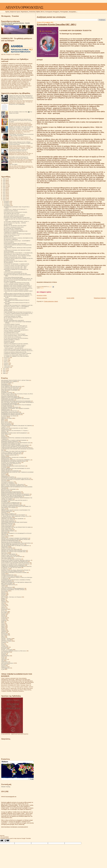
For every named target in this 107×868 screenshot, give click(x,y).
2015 (4, 195)
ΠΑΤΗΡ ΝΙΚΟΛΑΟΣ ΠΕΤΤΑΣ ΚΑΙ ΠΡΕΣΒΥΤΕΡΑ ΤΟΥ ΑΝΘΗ (16, 527)
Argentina (4, 593)
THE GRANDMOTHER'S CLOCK (11, 333)
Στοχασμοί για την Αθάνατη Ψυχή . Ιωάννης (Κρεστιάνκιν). (15, 564)
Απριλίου (6, 363)
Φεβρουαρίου (7, 366)
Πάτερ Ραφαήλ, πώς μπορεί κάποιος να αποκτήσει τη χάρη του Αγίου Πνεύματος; (21, 135)
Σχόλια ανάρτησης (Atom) (51, 301)
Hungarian (4, 620)
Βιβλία (3, 419)
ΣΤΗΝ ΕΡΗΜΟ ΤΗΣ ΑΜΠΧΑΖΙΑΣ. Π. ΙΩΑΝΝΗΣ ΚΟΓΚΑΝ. (17, 264)
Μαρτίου (6, 365)
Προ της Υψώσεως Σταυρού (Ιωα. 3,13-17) (13, 318)
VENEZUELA (5, 662)
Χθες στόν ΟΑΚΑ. (13, 164)
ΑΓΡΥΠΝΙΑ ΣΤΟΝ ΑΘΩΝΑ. (10, 281)
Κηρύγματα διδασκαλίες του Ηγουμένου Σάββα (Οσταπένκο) (16, 479)
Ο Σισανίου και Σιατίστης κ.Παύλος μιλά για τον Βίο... (15, 352)
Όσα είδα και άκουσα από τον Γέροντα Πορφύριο (15, 334)
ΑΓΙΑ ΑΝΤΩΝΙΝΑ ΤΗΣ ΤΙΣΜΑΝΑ (9, 382)
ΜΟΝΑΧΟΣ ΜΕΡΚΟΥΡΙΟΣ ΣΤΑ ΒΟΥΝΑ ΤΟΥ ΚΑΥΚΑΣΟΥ (15, 494)
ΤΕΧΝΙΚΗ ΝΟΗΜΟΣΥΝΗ (7, 575)
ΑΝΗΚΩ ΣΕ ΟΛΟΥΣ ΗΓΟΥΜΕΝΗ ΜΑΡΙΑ (11, 397)
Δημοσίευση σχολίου (42, 295)
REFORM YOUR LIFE (9, 237)
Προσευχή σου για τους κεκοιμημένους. (11, 542)
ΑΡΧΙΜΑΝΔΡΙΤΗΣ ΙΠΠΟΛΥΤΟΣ (9, 411)
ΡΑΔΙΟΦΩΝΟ (5, 547)
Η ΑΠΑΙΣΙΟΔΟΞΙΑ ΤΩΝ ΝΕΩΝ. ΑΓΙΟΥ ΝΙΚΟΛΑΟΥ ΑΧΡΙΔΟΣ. (17, 250)
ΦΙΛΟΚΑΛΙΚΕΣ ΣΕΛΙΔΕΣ (9, 341)
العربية (3, 669)
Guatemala (4, 618)
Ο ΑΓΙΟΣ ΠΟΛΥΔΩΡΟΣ (9, 242)
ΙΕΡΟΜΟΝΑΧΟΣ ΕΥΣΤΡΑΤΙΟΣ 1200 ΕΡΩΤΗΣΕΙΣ (13, 461)
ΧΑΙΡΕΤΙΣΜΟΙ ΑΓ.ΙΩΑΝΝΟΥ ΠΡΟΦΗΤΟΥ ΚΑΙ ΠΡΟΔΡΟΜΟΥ (17, 234)
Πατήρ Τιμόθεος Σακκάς (7, 530)
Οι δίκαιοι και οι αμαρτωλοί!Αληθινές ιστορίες (12, 505)
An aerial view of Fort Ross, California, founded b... (15, 345)
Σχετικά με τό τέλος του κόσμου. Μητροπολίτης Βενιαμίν (15, 570)
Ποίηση (3, 537)
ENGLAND (4, 613)
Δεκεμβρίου (7, 201)
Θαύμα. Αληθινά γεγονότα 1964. (9, 455)
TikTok (3, 658)
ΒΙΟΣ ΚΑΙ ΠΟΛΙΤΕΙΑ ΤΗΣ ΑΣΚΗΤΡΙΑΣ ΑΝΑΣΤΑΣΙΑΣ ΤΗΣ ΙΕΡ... (18, 280)
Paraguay (4, 642)
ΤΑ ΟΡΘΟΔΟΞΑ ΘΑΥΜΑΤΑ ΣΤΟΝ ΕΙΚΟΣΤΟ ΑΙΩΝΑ (14, 572)
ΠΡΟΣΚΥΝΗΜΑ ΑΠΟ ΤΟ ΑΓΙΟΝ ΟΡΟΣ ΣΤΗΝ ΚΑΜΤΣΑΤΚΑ (16, 543)
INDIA (3, 621)
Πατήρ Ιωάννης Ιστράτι (7, 525)
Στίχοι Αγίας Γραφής (6, 558)
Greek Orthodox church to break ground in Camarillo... (16, 212)
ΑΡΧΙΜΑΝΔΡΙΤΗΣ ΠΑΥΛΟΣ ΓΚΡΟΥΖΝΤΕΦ (12, 413)
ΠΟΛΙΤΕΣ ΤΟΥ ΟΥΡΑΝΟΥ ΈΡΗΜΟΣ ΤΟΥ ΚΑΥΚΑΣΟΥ (15, 538)
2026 (4, 179)
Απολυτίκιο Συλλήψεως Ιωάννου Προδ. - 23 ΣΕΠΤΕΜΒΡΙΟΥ (17, 241)
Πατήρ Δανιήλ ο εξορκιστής (8, 521)
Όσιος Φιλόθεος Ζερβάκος (8, 514)
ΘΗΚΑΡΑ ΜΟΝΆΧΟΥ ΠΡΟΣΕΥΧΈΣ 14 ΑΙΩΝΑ (13, 457)
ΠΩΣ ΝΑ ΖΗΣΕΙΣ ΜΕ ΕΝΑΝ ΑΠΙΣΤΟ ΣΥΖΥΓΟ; (13, 544)
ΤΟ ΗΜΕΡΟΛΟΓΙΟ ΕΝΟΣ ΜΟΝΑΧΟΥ (10, 576)
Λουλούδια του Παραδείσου (8, 483)
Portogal (3, 646)
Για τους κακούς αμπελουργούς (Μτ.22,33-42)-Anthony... (16, 338)
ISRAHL (3, 625)
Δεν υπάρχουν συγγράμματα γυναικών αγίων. (14, 227)
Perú (2, 643)
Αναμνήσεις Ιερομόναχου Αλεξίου (9, 396)
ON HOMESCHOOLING (9, 260)
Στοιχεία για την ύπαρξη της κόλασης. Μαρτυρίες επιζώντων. (16, 560)
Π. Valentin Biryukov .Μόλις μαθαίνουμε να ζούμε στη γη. (15, 516)
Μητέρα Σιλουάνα (6, 490)
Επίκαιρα (3, 437)
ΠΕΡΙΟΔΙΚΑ (4, 532)
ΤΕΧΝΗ (3, 574)
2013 (4, 198)
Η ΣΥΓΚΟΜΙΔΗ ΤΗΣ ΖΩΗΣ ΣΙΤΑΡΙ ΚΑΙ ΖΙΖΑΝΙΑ (13, 451)
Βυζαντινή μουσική (6, 423)
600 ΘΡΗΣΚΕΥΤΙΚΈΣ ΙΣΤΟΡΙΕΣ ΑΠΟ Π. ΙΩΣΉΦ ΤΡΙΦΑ (15, 380)
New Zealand (4, 635)
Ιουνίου (6, 360)
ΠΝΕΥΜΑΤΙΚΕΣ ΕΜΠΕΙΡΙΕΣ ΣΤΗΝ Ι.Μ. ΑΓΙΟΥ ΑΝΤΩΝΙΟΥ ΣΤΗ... (18, 288)
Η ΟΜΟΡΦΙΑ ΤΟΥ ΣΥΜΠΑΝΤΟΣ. (11, 232)
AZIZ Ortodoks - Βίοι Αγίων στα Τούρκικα (11, 597)
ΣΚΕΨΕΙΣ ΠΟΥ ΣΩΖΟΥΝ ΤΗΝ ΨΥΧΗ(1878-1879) (13, 550)
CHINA (3, 604)
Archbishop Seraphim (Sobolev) (11, 211)
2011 (4, 369)
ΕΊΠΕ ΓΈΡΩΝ (5, 434)
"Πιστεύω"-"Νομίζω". (8, 309)
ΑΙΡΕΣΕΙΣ (4, 391)
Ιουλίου (6, 359)
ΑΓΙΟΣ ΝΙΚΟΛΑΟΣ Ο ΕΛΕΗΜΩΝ (9, 390)
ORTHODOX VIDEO (6, 641)
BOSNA (3, 599)
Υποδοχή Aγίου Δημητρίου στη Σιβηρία (12, 316)
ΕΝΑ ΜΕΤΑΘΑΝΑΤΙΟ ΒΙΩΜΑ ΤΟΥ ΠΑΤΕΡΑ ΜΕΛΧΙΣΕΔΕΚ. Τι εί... (18, 295)
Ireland (3, 624)
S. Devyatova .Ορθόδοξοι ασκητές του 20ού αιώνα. (14, 651)
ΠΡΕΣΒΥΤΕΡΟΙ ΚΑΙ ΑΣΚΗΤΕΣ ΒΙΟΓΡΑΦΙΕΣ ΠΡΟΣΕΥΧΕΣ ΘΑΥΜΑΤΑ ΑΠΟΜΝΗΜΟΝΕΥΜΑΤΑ (16, 540)
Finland (3, 617)
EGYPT (3, 610)
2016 (4, 194)
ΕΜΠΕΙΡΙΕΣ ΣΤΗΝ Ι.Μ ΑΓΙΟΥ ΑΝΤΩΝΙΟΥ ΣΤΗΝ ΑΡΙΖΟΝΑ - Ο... (18, 286)
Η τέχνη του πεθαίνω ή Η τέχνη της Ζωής (11, 453)
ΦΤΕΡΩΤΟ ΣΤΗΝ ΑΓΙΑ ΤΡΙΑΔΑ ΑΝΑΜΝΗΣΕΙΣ (13, 588)
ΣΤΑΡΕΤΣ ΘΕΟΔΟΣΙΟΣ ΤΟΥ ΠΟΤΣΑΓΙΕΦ (12, 557)
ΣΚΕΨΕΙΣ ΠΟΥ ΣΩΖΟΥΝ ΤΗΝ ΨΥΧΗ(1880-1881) (13, 552)
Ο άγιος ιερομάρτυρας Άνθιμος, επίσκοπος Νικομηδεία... (16, 336)
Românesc (4, 648)
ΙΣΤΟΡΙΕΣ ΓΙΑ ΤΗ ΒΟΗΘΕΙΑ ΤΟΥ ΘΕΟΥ (11, 462)
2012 (4, 200)
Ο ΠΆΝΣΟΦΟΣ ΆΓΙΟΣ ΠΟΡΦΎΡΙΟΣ (10, 504)
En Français (4, 612)
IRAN (3, 623)
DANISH (3, 608)
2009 (4, 372)
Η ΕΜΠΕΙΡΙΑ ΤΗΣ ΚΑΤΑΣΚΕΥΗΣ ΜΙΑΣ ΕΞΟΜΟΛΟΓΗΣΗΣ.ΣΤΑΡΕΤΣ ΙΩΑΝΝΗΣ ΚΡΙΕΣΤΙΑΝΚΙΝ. (15, 445)
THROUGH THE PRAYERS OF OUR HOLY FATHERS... (16, 344)
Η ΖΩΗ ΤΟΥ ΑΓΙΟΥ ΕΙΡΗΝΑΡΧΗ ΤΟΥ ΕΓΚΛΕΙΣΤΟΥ (14, 446)
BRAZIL (3, 601)
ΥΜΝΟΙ (3, 586)
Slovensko (4, 653)
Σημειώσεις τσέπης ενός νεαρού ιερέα (10, 549)
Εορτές (3, 435)
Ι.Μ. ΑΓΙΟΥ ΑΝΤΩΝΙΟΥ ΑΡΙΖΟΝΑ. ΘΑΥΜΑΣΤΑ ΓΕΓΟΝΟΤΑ (17, 284)
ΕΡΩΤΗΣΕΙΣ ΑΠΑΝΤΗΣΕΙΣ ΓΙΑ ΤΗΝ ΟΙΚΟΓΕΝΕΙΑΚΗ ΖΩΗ (16, 443)
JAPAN (3, 628)
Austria (3, 596)
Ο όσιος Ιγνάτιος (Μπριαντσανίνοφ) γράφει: (13, 277)
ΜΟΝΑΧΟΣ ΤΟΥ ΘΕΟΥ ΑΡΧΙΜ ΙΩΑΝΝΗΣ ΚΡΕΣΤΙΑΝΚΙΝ (15, 495)
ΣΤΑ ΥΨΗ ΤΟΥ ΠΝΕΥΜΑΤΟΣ (8, 554)
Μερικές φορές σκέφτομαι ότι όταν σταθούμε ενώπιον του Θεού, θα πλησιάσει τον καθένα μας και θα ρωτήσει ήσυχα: (21, 143)
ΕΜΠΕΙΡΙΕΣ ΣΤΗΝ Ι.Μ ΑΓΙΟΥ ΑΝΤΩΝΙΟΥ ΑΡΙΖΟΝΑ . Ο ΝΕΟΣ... (18, 287)
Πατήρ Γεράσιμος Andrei (7, 520)
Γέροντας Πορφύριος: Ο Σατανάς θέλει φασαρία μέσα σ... (16, 330)
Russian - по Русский (7, 650)
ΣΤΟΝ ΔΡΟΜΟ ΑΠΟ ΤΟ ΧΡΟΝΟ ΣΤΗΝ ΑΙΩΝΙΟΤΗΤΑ (14, 561)
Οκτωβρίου (7, 204)
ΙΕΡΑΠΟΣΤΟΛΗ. (5, 459)
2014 (4, 197)
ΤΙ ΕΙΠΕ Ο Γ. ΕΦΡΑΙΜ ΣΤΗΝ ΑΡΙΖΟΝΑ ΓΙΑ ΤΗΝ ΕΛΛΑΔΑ (16, 283)
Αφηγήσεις (4, 417)
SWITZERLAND (5, 656)
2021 (4, 186)
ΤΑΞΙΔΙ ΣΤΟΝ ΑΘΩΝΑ (9, 252)
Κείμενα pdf (4, 476)
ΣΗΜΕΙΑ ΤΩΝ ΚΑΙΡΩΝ (7, 548)
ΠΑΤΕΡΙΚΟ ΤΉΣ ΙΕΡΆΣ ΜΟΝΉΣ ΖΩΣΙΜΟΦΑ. (12, 519)
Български (4, 664)
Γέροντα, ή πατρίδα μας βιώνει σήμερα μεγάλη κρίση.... (16, 327)
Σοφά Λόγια (4, 553)
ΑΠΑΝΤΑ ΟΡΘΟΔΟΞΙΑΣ (24, 7)
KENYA (3, 629)
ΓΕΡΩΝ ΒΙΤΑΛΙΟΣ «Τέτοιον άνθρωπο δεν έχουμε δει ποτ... (17, 254)
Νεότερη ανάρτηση (42, 298)
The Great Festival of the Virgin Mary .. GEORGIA (15, 223)
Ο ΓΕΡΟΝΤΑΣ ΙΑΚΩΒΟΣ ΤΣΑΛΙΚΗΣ (12, 324)
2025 (4, 180)
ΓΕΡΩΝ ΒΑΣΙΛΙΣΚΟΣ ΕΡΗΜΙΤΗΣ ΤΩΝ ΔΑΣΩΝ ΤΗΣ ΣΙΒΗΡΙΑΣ (17, 426)
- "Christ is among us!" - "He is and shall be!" (14, 348)
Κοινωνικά (4, 481)
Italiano (3, 626)
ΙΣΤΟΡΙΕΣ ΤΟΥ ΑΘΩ (6, 465)
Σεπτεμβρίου (7, 205)
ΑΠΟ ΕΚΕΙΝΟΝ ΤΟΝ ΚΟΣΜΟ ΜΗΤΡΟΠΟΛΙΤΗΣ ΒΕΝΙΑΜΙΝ (16, 401)
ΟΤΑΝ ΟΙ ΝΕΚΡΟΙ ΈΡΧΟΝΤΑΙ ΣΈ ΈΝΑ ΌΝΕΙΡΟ (13, 515)
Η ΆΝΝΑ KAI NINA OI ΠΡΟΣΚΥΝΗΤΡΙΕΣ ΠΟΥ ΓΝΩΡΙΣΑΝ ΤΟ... (18, 294)
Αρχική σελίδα (70, 298)
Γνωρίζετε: (4, 427)
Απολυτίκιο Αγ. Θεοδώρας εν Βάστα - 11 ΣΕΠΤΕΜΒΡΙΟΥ (16, 307)
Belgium (3, 598)
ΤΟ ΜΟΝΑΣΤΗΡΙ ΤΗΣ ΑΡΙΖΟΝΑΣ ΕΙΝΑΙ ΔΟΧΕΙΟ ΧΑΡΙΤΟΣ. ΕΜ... (18, 279)
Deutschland (4, 609)
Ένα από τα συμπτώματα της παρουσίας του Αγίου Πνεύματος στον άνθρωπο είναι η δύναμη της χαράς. (21, 120)
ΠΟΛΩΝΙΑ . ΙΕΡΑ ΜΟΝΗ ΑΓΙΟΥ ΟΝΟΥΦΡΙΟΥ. (14, 320)
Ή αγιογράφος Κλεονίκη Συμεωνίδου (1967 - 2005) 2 (56, 24)
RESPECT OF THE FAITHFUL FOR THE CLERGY (15, 226)
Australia (3, 595)
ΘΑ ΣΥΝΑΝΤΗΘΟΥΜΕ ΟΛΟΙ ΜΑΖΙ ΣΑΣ (11, 454)
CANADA (4, 602)
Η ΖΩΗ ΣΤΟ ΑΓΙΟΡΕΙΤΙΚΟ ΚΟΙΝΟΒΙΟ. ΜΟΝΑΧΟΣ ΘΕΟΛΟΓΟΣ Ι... (19, 351)
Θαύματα (3, 456)
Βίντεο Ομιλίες (5, 422)
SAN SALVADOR (5, 652)
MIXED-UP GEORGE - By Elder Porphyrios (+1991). (15, 261)
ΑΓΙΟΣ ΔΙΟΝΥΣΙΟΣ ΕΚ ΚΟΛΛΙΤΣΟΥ (10, 388)
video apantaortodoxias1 (7, 663)
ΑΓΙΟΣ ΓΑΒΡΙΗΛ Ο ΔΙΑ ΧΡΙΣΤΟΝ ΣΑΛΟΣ (11, 386)
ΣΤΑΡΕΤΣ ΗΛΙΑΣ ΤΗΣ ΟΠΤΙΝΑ (9, 555)
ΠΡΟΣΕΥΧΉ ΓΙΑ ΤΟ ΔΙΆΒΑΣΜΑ (17, 104)
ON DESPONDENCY (9, 263)
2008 (4, 373)
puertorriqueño (5, 647)
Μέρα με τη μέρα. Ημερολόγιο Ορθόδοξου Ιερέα (13, 486)
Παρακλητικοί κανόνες (7, 517)
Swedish (3, 654)
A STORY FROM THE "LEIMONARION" (13, 228)
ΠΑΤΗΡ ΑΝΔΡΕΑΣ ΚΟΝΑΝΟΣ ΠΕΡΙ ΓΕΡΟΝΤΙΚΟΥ (15, 244)
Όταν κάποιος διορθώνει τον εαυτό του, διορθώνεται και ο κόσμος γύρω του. (19, 150)
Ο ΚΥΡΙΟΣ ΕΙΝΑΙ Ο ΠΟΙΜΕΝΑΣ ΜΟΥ (10, 503)
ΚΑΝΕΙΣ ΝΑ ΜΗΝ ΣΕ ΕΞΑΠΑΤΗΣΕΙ (10, 471)
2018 (4, 191)
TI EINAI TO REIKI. (8, 246)
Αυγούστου (7, 358)
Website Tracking (6, 787)
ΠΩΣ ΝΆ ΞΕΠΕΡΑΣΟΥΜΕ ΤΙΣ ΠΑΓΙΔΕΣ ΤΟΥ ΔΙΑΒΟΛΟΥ (15, 546)
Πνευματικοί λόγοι (6, 536)
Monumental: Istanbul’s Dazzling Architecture (14, 216)
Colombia (4, 606)
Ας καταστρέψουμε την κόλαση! (9, 416)
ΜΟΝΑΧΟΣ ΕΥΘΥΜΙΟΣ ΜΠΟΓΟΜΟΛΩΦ (11, 493)
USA (2, 661)
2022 (4, 185)
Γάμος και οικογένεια (6, 424)
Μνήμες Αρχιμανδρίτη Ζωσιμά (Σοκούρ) (11, 492)
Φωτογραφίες (5, 591)
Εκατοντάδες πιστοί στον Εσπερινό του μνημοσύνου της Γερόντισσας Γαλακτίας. (19, 158)
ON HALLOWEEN (8, 224)
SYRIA (3, 657)
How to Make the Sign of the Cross (11, 213)
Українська (4, 667)
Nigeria (3, 636)
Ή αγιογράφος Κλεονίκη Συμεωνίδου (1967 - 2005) (15, 268)
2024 (4, 182)
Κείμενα (42, 288)
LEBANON (4, 631)
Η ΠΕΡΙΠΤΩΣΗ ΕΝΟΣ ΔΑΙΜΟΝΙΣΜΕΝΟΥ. (13, 272)
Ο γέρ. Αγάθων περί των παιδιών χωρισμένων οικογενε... (16, 290)
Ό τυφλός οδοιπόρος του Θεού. (11, 299)
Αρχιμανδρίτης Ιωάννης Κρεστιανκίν (10, 412)
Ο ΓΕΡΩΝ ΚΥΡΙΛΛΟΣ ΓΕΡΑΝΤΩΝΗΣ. (12, 331)
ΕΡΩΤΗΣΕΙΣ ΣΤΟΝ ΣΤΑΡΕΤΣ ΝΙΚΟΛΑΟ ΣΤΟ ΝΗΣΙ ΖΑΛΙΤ (17, 218)
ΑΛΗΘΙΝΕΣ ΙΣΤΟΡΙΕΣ (7, 393)
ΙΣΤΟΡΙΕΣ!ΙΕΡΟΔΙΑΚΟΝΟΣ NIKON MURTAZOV (13, 466)
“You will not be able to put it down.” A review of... (15, 215)
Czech (3, 607)
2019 (4, 189)
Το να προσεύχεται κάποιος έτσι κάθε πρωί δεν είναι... (16, 273)
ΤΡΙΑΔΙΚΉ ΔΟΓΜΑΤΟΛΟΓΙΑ (8, 585)
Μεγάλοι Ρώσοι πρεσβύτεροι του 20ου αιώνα (12, 484)
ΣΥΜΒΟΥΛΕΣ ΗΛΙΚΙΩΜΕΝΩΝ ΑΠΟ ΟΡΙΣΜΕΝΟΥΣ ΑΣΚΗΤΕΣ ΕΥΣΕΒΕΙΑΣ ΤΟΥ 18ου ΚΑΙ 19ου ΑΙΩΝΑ (16, 567)
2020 (4, 188)
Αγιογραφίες (4, 384)
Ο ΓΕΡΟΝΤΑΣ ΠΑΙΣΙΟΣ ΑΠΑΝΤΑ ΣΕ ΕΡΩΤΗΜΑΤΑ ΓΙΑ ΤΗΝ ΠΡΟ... (19, 258)
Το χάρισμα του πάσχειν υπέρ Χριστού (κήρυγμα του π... (16, 265)
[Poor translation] (7, 841)
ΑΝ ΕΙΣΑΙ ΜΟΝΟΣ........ (9, 311)
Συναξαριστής (5, 569)
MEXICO (3, 632)
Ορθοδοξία (4, 512)
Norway (3, 637)
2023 (4, 183)
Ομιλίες (3, 509)
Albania (3, 592)
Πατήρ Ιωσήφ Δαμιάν (6, 526)
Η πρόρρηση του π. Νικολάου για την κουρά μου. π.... (16, 209)
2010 (4, 370)
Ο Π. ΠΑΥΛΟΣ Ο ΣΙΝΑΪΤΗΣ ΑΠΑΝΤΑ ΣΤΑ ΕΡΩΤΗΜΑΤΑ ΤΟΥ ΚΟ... (18, 313)
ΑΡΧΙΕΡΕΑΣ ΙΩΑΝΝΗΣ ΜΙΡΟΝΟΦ (10, 407)
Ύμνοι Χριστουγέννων (7, 587)
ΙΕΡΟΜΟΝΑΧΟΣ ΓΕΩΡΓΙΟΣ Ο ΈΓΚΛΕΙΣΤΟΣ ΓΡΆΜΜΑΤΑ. (16, 460)
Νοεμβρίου (7, 203)
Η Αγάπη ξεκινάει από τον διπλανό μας (12, 337)
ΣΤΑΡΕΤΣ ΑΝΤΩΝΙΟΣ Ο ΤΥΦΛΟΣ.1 (12, 340)
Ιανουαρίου (7, 367)
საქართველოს (5, 668)
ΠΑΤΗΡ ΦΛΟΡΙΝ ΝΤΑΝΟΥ (8, 531)
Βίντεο (3, 421)
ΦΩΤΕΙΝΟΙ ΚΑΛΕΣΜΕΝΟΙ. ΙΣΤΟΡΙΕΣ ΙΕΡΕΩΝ (13, 590)
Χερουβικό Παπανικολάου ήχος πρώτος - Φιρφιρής (15, 257)
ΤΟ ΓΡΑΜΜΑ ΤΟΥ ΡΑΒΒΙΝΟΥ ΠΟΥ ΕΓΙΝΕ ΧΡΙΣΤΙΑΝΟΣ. (16, 356)
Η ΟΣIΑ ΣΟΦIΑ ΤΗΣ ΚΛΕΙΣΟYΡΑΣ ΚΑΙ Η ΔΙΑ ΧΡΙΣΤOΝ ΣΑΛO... (18, 349)
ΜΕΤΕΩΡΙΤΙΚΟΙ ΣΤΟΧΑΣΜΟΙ (8, 489)
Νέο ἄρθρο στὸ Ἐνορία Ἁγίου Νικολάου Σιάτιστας (15, 329)
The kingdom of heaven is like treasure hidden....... (15, 347)
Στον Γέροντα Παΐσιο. (8, 319)
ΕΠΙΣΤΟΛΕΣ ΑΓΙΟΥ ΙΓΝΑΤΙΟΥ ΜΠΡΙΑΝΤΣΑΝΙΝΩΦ (14, 440)
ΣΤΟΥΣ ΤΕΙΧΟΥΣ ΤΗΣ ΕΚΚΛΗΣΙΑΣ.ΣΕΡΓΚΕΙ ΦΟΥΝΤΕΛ (15, 563)
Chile (2, 603)
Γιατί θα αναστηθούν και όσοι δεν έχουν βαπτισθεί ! (15, 308)
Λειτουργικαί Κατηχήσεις (7, 482)
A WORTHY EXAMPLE (9, 342)
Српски (3, 666)
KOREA (3, 630)
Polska (3, 645)
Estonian (3, 615)
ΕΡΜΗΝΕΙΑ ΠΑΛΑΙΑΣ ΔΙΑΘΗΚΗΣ (10, 441)
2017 (4, 192)
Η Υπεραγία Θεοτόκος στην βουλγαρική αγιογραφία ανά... (16, 315)
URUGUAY (4, 659)
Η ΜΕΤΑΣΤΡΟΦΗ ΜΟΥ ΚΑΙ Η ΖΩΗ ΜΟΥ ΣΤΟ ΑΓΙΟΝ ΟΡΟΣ (16, 448)
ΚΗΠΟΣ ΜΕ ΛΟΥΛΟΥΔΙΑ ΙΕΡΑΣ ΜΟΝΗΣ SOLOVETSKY (15, 478)
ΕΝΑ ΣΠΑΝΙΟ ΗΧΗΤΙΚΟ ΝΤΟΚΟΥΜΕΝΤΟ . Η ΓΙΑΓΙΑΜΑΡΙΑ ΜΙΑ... (18, 253)
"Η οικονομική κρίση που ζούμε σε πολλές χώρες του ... (16, 326)
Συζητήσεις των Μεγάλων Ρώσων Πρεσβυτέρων (13, 565)
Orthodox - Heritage (6, 639)
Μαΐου (6, 362)
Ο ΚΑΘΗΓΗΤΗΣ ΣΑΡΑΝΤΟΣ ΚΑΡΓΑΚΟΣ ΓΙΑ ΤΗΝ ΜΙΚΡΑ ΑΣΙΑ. (18, 245)
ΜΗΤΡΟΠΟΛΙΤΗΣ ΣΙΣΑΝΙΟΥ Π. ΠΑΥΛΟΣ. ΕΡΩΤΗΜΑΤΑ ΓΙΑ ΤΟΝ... (19, 238)
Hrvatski (3, 619)
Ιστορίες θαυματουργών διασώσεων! (10, 464)
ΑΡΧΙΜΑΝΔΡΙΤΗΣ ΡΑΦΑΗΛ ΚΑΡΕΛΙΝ (11, 415)
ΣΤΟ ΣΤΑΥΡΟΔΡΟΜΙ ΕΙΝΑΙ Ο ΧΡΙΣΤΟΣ (11, 559)
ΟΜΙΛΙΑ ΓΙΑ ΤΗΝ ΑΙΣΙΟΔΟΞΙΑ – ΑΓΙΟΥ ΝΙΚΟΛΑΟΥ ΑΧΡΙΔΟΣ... (18, 256)
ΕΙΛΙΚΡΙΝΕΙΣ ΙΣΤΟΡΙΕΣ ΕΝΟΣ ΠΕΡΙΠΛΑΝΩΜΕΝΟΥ (14, 433)
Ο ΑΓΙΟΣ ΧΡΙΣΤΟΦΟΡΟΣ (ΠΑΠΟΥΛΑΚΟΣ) (12, 497)
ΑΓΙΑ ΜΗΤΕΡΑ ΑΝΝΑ (6, 383)
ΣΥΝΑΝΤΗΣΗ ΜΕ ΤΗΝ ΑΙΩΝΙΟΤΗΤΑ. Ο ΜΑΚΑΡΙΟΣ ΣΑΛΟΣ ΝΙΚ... (19, 305)
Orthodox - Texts (5, 640)
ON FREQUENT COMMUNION (11, 239)
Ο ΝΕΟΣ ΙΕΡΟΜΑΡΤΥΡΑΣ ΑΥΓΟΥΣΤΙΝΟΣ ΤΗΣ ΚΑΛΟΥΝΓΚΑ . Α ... (19, 312)
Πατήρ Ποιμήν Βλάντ (6, 528)
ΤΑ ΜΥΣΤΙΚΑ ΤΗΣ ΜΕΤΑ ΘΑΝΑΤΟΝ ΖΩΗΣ (12, 571)
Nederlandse (4, 634)
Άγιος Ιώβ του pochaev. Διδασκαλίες (10, 389)
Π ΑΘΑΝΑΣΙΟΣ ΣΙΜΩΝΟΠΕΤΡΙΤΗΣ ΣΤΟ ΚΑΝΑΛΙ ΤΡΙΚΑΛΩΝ (17, 353)
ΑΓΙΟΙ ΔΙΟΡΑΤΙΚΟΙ (6, 385)
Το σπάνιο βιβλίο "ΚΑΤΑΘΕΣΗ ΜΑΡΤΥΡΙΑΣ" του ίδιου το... (17, 221)
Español (3, 614)
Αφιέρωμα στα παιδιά (6, 418)
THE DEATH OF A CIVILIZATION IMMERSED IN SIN (16, 231)
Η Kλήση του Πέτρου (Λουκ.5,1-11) (12, 235)
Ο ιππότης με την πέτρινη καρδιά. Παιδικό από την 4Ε (16, 355)
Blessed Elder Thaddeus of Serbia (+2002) (13, 230)
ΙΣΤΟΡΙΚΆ (4, 467)
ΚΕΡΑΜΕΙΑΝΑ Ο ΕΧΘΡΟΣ (8, 477)
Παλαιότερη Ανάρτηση (100, 298)
